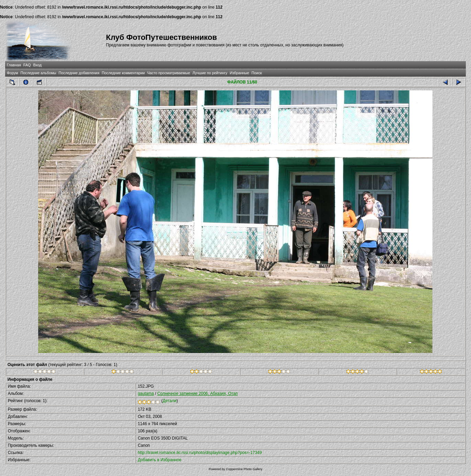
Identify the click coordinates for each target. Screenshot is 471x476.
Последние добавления (79, 73)
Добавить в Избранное (159, 460)
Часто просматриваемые (169, 73)
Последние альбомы (38, 73)
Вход (37, 65)
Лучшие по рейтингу (210, 73)
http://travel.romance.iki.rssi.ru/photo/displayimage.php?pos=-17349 (200, 453)
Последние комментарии (123, 73)
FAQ (27, 65)
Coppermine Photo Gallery (244, 469)
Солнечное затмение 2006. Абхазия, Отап (197, 394)
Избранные (239, 73)
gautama (146, 394)
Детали (170, 401)
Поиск (257, 73)
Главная (14, 65)
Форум (13, 73)
